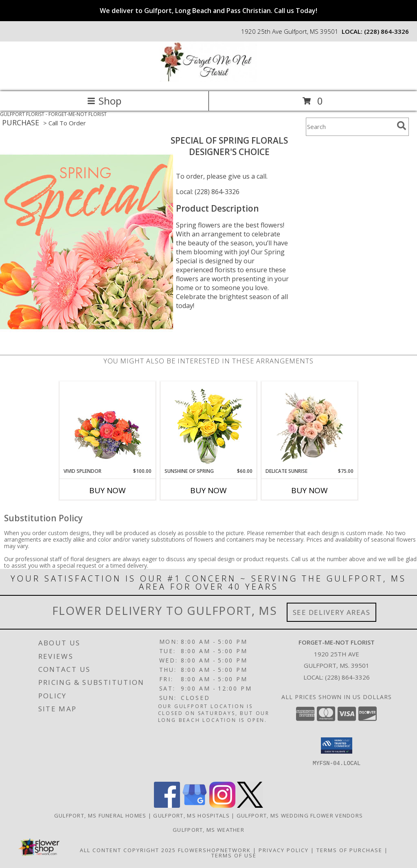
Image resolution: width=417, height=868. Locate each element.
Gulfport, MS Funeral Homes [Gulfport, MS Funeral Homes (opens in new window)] (100, 816)
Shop (104, 101)
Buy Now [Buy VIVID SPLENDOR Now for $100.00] (108, 490)
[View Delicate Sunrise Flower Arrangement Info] (310, 425)
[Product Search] (350, 127)
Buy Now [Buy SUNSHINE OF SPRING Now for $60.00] (208, 490)
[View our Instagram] (222, 806)
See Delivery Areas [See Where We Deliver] (332, 612)
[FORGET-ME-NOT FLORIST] (208, 80)
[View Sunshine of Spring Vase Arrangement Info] (209, 425)
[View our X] (250, 806)
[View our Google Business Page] (195, 806)
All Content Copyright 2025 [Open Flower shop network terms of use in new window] (128, 850)
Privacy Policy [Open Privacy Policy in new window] (284, 850)
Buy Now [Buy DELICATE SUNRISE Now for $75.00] (309, 490)
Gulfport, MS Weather (208, 830)
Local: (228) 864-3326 (208, 192)
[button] (337, 746)
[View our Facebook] (167, 806)
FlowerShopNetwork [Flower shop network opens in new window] (214, 850)
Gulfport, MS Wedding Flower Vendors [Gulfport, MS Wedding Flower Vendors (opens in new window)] (300, 816)
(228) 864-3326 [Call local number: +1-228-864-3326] (386, 31)
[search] (402, 126)
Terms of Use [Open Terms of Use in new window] (234, 855)
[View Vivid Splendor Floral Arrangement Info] (108, 425)
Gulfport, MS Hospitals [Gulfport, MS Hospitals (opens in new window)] (191, 816)
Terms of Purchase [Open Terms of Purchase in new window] (349, 850)
